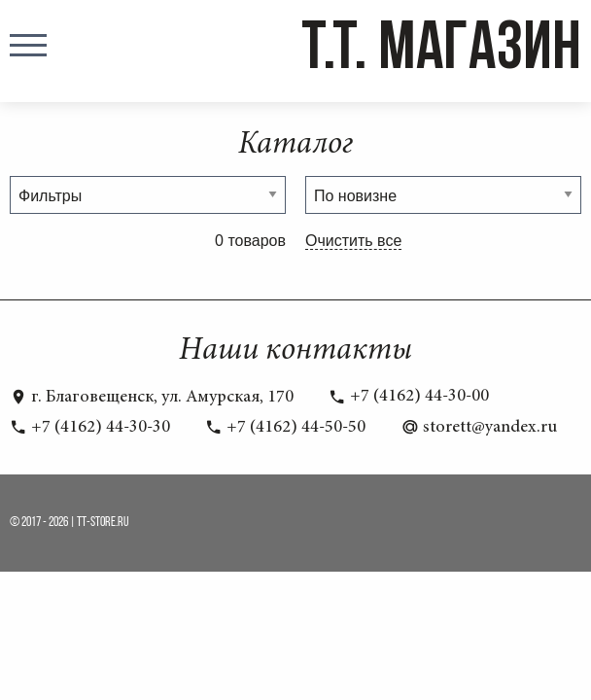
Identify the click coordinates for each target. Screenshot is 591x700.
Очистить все (353, 241)
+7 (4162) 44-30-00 (409, 397)
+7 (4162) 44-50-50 (285, 428)
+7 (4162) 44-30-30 (90, 428)
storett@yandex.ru (479, 428)
